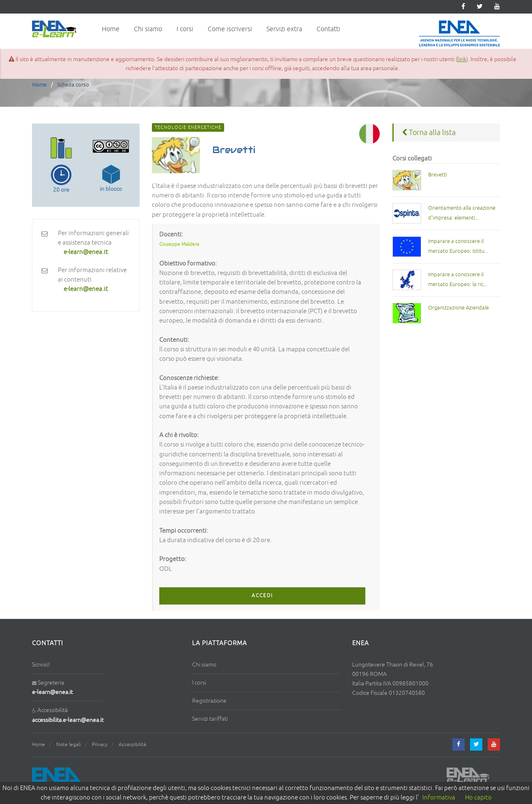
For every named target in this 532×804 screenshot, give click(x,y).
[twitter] (480, 7)
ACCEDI (262, 596)
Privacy (100, 745)
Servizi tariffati (210, 719)
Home (111, 29)
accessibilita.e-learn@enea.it (68, 720)
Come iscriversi (230, 29)
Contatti (328, 29)
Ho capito (478, 798)
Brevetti (438, 175)
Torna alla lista (429, 133)
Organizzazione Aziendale (459, 308)
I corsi (185, 29)
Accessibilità (132, 745)
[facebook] (459, 744)
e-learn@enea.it (52, 692)
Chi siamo (148, 29)
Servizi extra (284, 29)
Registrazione (209, 701)
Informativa (439, 798)
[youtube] (497, 7)
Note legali (69, 745)
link (462, 59)
